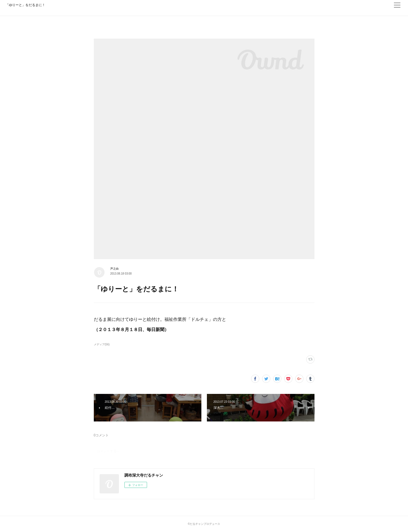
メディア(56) (102, 344)
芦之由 (114, 269)
